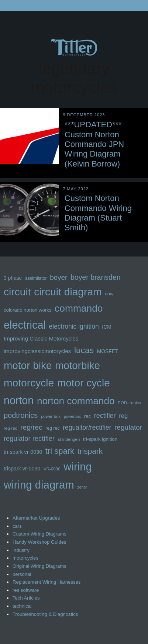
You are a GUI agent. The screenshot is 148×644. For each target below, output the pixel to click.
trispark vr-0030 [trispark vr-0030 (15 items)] (22, 469)
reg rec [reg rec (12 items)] (52, 428)
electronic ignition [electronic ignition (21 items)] (74, 326)
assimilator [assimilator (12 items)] (36, 278)
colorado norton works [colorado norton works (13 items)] (27, 310)
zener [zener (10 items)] (82, 487)
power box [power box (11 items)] (51, 416)
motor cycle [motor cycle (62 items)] (84, 383)
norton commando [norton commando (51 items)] (76, 401)
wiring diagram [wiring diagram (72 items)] (39, 485)
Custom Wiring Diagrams (39, 534)
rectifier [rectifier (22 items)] (105, 416)
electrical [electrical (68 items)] (25, 325)
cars (17, 526)
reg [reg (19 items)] (123, 416)
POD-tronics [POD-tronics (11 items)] (129, 403)
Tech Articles (26, 598)
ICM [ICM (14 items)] (106, 327)
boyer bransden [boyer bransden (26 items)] (96, 277)
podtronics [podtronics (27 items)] (21, 415)
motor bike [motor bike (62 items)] (28, 365)
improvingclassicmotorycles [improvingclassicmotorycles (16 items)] (37, 351)
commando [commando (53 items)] (79, 308)
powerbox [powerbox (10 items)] (72, 416)
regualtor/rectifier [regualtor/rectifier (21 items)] (87, 427)
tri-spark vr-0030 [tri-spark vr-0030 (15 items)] (23, 452)
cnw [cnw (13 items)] (109, 294)
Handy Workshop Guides (39, 542)
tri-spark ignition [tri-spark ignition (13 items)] (100, 439)
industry (21, 550)
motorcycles (25, 558)
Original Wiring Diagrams (39, 566)
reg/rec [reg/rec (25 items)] (31, 427)
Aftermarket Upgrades (36, 518)
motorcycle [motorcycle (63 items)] (29, 383)
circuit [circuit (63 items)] (17, 292)
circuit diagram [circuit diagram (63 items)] (68, 292)
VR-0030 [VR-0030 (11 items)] (52, 469)
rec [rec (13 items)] (87, 416)
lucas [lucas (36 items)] (84, 350)
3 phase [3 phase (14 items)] (13, 278)
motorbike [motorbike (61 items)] (78, 365)
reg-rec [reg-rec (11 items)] (11, 428)
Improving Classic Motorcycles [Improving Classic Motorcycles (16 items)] (41, 338)
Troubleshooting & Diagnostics (45, 614)
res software (26, 590)
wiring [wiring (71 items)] (78, 467)
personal (22, 574)
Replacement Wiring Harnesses (47, 582)
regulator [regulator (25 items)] (128, 427)
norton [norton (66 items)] (19, 400)
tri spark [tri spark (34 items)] (60, 451)
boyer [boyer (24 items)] (58, 277)
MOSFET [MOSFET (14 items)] (108, 351)
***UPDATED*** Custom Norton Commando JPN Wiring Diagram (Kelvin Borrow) (94, 144)
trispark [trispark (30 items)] (90, 451)
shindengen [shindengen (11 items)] (69, 439)
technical (22, 606)
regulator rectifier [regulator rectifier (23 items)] (29, 438)
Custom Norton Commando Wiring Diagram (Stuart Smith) (98, 213)
